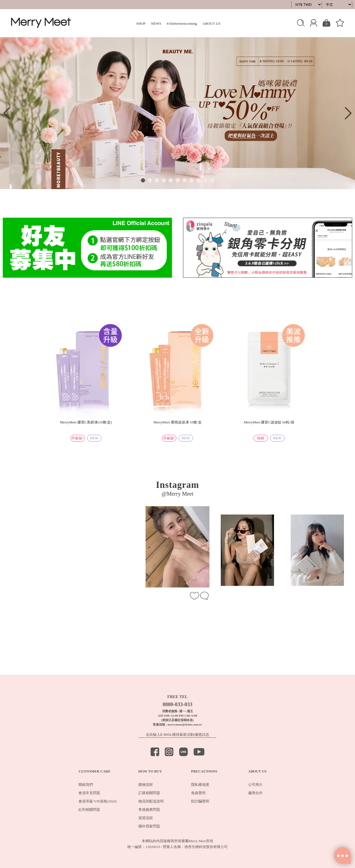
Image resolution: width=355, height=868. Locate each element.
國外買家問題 (149, 826)
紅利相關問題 (89, 810)
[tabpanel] (177, 113)
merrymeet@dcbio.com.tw (185, 724)
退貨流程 (146, 818)
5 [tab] (171, 180)
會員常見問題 (89, 793)
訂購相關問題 (149, 793)
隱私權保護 (200, 785)
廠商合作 (255, 793)
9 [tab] (198, 180)
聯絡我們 (86, 785)
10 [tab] (205, 180)
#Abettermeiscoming (182, 23)
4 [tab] (164, 180)
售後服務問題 (149, 810)
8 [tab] (192, 180)
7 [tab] (185, 180)
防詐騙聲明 (200, 801)
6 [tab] (178, 180)
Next (348, 113)
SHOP (141, 23)
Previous (7, 113)
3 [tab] (157, 180)
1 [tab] (143, 180)
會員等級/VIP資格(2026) (97, 801)
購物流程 (146, 785)
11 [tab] (212, 180)
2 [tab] (150, 180)
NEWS (156, 23)
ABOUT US (211, 23)
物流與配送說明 (151, 801)
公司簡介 (255, 785)
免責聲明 (198, 793)
